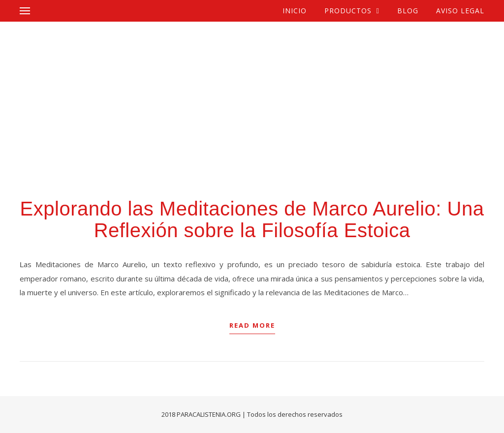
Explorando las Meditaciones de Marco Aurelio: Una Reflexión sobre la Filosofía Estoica (252, 219)
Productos (348, 11)
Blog (408, 11)
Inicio (295, 11)
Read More (252, 325)
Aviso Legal (460, 11)
